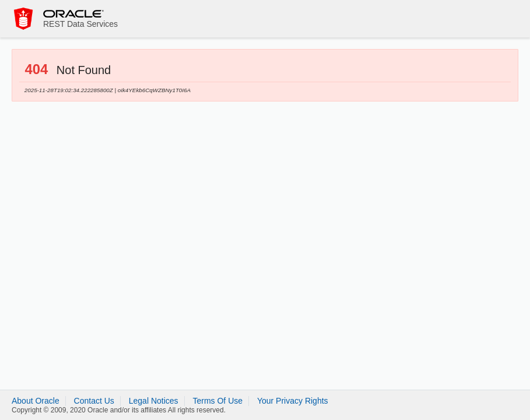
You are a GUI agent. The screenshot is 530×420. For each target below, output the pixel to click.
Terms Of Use (217, 401)
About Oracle (36, 401)
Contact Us (94, 401)
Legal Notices (154, 401)
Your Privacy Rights (293, 401)
